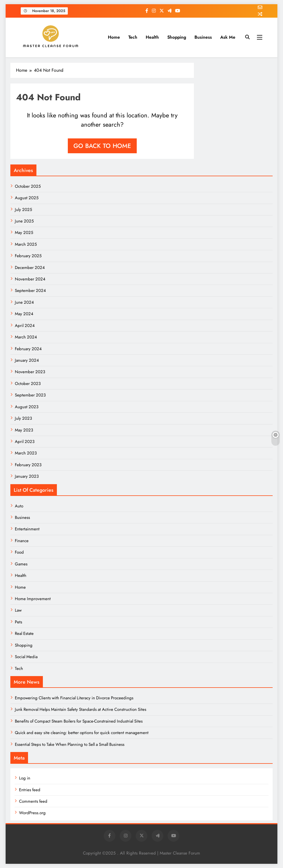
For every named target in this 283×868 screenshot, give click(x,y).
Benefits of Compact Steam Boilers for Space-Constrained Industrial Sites (79, 721)
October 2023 (28, 384)
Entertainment (27, 529)
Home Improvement (33, 599)
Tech (133, 37)
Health (152, 37)
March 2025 (26, 244)
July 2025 (23, 210)
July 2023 (23, 418)
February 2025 (28, 256)
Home (114, 37)
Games (21, 564)
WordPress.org (32, 813)
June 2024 (24, 302)
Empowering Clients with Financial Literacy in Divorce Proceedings (74, 698)
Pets (18, 622)
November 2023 (30, 372)
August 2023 (27, 407)
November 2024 (30, 279)
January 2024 (27, 360)
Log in (25, 778)
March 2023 (26, 453)
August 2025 (27, 198)
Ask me (228, 37)
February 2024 (28, 349)
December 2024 (30, 268)
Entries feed (30, 790)
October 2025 (28, 186)
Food (19, 552)
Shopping (177, 37)
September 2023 (30, 395)
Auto (19, 506)
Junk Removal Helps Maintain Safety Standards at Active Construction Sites (81, 709)
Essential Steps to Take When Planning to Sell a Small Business (70, 744)
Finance (22, 541)
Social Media (26, 657)
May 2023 (24, 430)
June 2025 (24, 221)
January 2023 (27, 476)
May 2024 (24, 314)
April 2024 (25, 326)
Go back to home (102, 146)
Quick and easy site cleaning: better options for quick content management (82, 733)
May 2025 (24, 233)
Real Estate (24, 633)
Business (203, 37)
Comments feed (33, 801)
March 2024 (26, 337)
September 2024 (30, 291)
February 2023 (28, 465)
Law (18, 610)
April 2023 (25, 442)
